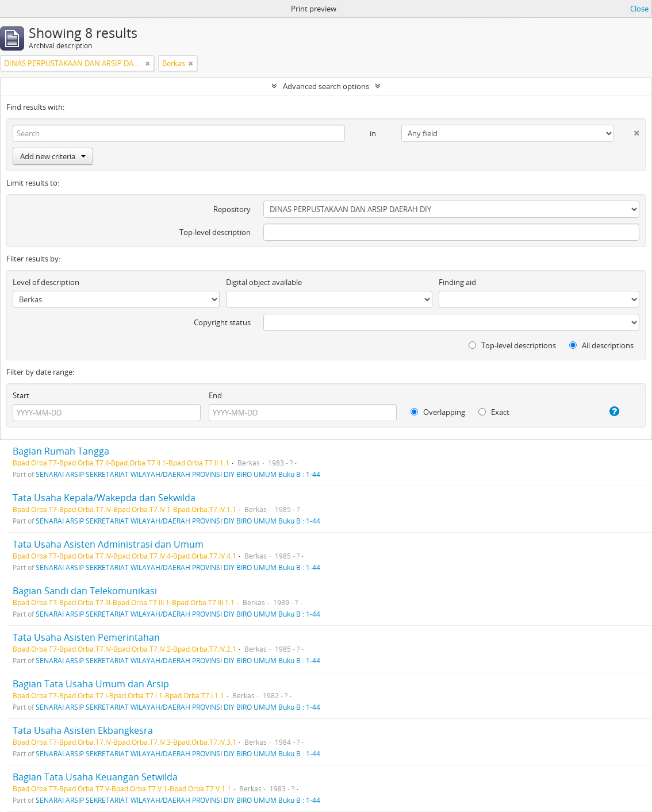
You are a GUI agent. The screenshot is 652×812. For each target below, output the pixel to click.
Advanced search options (326, 86)
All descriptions (601, 345)
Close (639, 9)
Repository (232, 209)
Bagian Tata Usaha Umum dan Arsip (91, 684)
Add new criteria (53, 156)
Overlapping (438, 412)
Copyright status (222, 322)
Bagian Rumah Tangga (61, 451)
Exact (494, 412)
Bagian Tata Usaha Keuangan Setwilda (95, 777)
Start (21, 395)
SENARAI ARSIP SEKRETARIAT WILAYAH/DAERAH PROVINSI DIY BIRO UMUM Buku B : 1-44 (178, 474)
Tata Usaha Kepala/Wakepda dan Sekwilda (104, 498)
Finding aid (457, 282)
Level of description (46, 282)
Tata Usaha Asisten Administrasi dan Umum (108, 544)
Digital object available (264, 282)
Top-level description (215, 232)
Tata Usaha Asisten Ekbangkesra (83, 730)
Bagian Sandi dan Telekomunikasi (85, 591)
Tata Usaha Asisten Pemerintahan (86, 637)
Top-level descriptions (512, 345)
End (215, 395)
